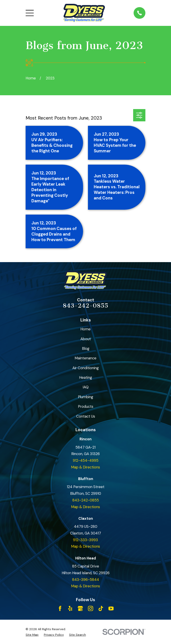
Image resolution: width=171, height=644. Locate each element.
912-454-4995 (86, 460)
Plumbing (85, 397)
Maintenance (85, 358)
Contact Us (86, 416)
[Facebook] (60, 608)
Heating (85, 377)
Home (85, 329)
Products (86, 406)
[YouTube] (111, 608)
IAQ (86, 387)
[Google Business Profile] (80, 608)
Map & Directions (85, 467)
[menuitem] (32, 635)
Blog (86, 348)
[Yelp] (70, 608)
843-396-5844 (86, 580)
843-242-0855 (85, 306)
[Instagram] (91, 608)
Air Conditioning (85, 368)
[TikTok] (101, 608)
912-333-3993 (85, 540)
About (86, 339)
